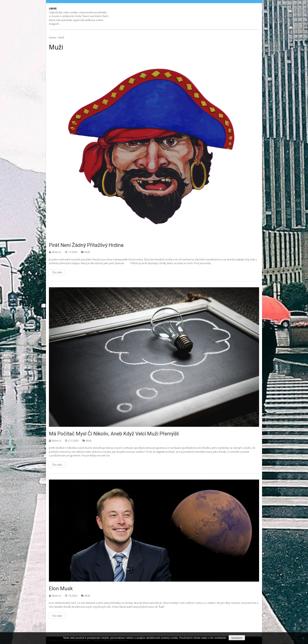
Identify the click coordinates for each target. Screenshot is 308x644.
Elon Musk (61, 588)
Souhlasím (237, 638)
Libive (53, 8)
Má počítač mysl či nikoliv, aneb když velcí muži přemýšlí (114, 434)
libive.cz (57, 252)
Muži (87, 252)
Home (52, 37)
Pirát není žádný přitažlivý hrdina (86, 245)
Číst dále (57, 272)
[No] (303, 638)
